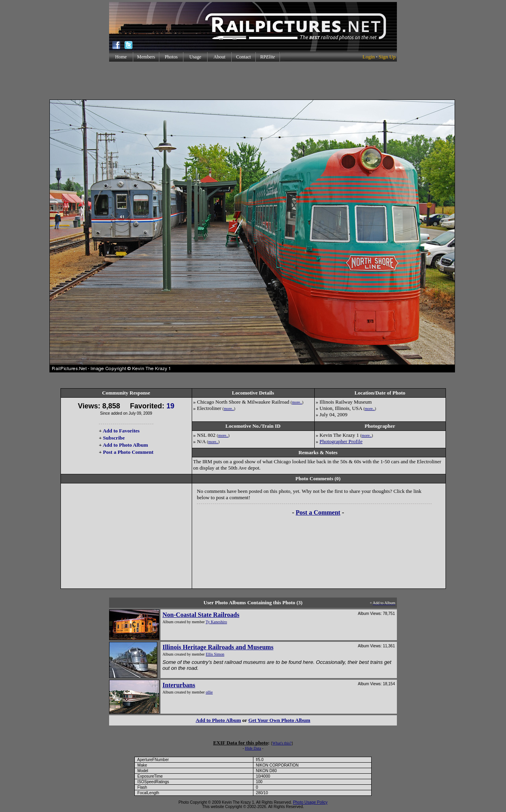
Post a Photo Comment (128, 452)
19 (170, 406)
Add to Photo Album (126, 445)
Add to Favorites (121, 431)
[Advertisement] (253, 81)
